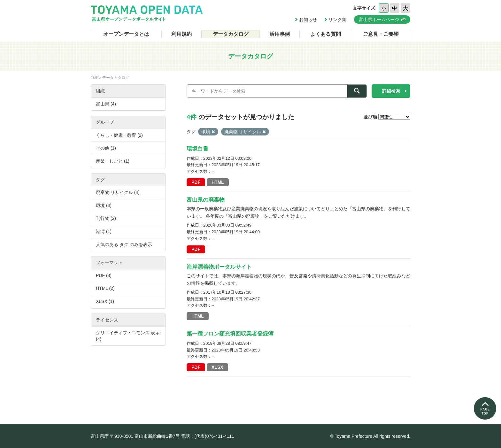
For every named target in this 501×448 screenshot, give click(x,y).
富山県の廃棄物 (206, 200)
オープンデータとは (126, 34)
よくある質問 (326, 34)
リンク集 (337, 19)
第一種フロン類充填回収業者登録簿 (230, 334)
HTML (218, 182)
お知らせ (308, 19)
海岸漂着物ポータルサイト (219, 267)
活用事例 (280, 34)
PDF (196, 182)
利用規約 (181, 34)
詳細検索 (391, 91)
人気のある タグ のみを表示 (124, 244)
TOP (95, 78)
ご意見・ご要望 (381, 34)
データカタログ (231, 34)
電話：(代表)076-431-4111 (208, 436)
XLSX (217, 367)
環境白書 (197, 149)
